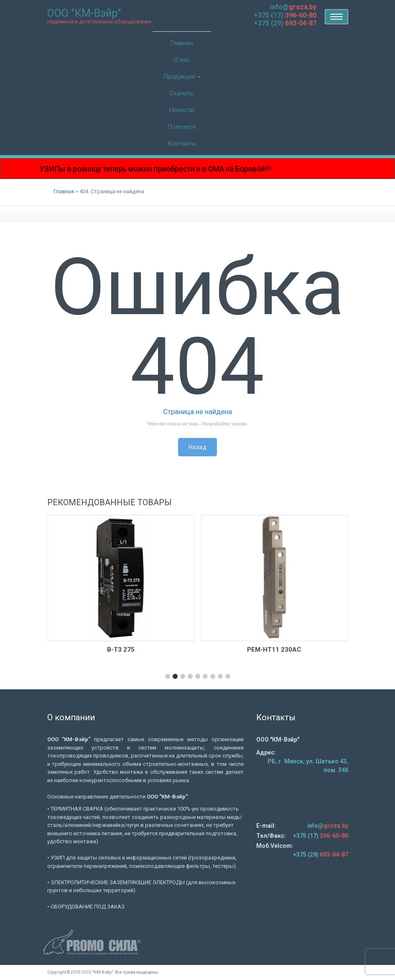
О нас (182, 60)
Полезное (182, 127)
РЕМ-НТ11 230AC (274, 650)
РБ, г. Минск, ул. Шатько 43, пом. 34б (308, 766)
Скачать (182, 93)
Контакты (182, 143)
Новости (182, 110)
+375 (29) (285, 23)
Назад (198, 447)
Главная (182, 43)
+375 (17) (285, 15)
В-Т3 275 (121, 650)
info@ (293, 7)
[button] (168, 676)
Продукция (182, 77)
